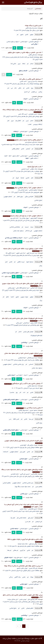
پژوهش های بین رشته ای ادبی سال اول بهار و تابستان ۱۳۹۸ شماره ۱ (21, 220)
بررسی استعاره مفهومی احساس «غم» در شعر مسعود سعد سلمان (23, 354)
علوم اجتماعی (23, 131)
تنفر (8, 121)
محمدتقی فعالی (33, 55)
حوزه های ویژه (18, 557)
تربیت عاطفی (21, 262)
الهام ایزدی (23, 445)
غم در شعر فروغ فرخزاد (34, 167)
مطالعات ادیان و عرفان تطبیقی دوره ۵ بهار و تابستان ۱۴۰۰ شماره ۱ (22, 571)
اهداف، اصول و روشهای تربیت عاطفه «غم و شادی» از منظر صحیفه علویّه (23, 250)
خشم (32, 121)
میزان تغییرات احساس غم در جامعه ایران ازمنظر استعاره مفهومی (24, 442)
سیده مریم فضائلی (32, 358)
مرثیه (32, 227)
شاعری (27, 178)
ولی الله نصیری (33, 568)
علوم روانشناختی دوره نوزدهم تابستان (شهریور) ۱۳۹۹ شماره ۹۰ (22, 325)
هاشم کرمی (34, 474)
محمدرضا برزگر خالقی (31, 28)
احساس (31, 364)
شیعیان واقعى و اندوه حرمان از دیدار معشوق (24, 140)
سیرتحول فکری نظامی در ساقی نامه (30, 79)
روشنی (40, 92)
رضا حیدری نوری (33, 81)
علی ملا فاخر (29, 231)
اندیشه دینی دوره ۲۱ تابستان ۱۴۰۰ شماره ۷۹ (28, 388)
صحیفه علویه (30, 262)
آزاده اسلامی (34, 288)
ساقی (20, 88)
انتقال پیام (18, 121)
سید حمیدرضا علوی (32, 253)
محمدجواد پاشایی (32, 386)
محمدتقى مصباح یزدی (31, 142)
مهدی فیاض (11, 288)
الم (20, 392)
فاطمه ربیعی (34, 323)
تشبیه (12, 297)
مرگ (41, 301)
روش (41, 266)
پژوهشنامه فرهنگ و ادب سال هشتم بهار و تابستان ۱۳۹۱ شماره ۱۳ (22, 84)
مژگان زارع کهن (33, 544)
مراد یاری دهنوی (21, 253)
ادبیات (25, 238)
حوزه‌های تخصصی (34, 42)
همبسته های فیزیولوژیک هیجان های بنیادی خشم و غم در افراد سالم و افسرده (22, 319)
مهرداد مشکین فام (32, 445)
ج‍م (8, 88)
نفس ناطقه (16, 419)
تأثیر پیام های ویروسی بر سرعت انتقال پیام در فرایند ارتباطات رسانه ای (23, 111)
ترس (27, 121)
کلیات (6, 156)
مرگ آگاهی (18, 577)
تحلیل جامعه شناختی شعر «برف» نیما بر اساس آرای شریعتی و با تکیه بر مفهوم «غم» (23, 506)
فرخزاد (22, 178)
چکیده (20, 48)
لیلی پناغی (19, 323)
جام (16, 88)
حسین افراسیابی (33, 509)
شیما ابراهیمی (22, 358)
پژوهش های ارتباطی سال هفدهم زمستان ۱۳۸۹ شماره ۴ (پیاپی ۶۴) (21, 116)
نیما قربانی (26, 323)
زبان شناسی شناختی (18, 364)
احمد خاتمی (23, 81)
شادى (23, 149)
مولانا (32, 577)
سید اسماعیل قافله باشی (22, 288)
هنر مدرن (28, 522)
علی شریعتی (39, 522)
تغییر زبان (23, 452)
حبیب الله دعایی (23, 114)
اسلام (32, 64)
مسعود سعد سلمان (18, 231)
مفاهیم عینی (39, 487)
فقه (10, 156)
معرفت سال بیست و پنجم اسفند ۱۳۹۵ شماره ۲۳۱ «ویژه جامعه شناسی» (20, 144)
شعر (32, 178)
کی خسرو (27, 92)
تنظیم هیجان (30, 608)
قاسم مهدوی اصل (32, 599)
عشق (8, 297)
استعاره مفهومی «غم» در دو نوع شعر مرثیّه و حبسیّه (22, 216)
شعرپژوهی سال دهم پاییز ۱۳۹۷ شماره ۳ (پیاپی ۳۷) (25, 192)
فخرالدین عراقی (29, 197)
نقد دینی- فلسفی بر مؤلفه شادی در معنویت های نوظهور (24, 52)
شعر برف (13, 518)
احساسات (5, 452)
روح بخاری (39, 423)
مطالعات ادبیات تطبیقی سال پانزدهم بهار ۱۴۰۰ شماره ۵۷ (24, 546)
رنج (17, 392)
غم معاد (9, 550)
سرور (19, 64)
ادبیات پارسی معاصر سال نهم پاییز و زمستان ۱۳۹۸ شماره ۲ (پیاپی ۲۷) (21, 290)
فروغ (17, 178)
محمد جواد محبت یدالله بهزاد (23, 487)
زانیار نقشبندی (15, 474)
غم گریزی (23, 550)
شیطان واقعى (16, 149)
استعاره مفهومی (8, 197)
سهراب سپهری (24, 297)
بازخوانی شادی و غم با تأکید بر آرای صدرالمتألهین (22, 384)
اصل (6, 262)
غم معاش (16, 550)
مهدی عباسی (23, 599)
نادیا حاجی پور (14, 218)
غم (18, 34)
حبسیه (27, 227)
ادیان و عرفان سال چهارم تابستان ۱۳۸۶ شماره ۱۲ (27, 30)
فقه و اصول (15, 156)
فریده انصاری (25, 169)
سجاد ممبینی (23, 509)
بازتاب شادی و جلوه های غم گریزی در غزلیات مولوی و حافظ (25, 540)
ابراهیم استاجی (33, 190)
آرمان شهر (31, 518)
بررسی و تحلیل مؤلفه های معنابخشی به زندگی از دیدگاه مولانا (22, 566)
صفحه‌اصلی (38, 9)
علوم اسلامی (24, 42)
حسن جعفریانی (33, 114)
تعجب (30, 124)
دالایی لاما (13, 64)
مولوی (32, 34)
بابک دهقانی (34, 169)
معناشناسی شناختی (15, 227)
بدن (10, 419)
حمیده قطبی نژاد (10, 253)
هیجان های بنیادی (28, 332)
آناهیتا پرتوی (34, 218)
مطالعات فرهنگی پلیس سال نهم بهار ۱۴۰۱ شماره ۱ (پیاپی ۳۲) (23, 447)
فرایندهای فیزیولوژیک (36, 335)
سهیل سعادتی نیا (24, 218)
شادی (27, 34)
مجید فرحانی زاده (23, 190)
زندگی (11, 577)
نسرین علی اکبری (25, 474)
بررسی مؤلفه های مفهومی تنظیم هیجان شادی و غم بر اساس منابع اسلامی (23, 596)
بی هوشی (34, 92)
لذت (24, 392)
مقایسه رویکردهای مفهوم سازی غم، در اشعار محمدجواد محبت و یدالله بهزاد (22, 471)
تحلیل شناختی (38, 200)
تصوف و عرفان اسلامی (13, 42)
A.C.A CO (17, 641)
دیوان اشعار (20, 197)
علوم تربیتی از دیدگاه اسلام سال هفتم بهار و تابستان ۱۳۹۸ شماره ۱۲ (21, 255)
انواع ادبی (19, 375)
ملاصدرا (12, 392)
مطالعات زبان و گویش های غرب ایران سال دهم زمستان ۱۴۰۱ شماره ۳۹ (21, 476)
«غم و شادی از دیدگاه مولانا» (33, 26)
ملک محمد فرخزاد (23, 544)
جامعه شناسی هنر (22, 518)
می (12, 88)
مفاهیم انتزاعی (7, 483)
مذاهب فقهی (34, 158)
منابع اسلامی (13, 608)
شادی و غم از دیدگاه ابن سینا (28, 408)
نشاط (24, 64)
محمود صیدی (33, 410)
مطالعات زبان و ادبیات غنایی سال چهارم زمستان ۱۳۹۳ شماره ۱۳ (22, 360)
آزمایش (28, 149)
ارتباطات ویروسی (38, 124)
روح (32, 88)
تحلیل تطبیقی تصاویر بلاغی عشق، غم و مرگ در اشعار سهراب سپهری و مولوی (22, 285)
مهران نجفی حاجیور (22, 568)
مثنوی (22, 34)
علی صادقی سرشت (13, 599)
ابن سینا (31, 419)
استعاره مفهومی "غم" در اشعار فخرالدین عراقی (24, 188)
